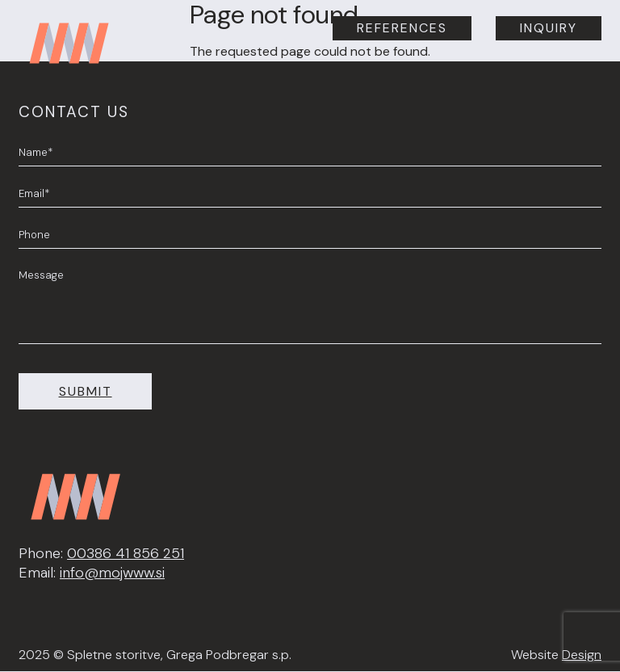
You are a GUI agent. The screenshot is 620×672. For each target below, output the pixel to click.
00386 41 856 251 (126, 553)
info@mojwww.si (112, 573)
